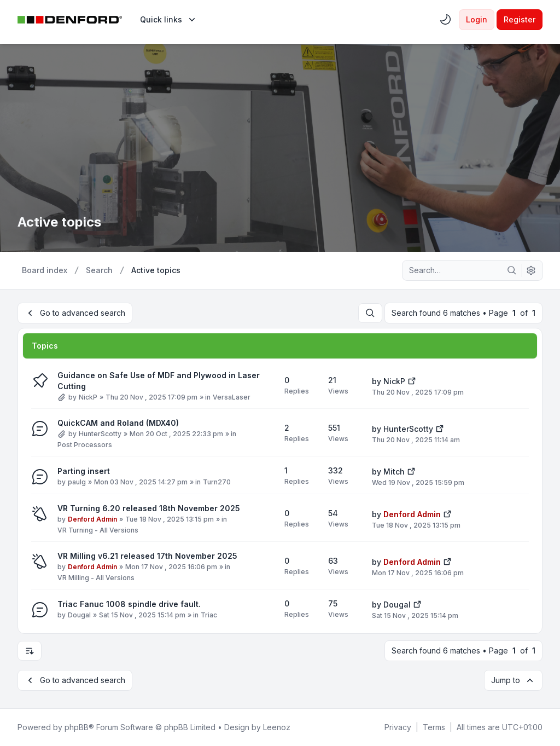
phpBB (77, 727)
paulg (77, 482)
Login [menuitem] (477, 19)
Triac (209, 615)
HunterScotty (100, 434)
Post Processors (85, 445)
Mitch (394, 472)
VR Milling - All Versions (96, 578)
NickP (88, 397)
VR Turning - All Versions (98, 530)
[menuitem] (169, 20)
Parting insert (84, 471)
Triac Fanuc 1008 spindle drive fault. (129, 604)
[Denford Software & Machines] (70, 20)
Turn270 (217, 482)
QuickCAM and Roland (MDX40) (118, 423)
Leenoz (277, 727)
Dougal (79, 615)
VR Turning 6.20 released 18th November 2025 (149, 508)
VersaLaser (232, 397)
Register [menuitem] (520, 19)
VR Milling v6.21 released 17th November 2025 (147, 556)
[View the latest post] (412, 380)
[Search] (512, 270)
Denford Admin (92, 519)
